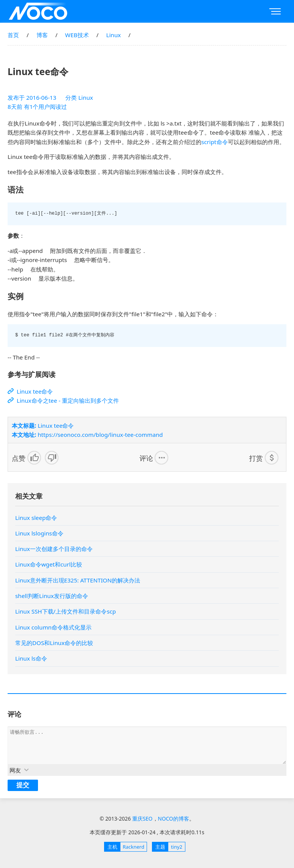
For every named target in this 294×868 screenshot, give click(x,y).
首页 (13, 35)
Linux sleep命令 (36, 518)
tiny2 (167, 847)
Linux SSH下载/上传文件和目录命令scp (66, 611)
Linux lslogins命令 (39, 533)
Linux (113, 35)
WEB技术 (77, 35)
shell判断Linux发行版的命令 (52, 596)
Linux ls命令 (31, 658)
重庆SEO (38, 11)
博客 (42, 35)
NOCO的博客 (174, 819)
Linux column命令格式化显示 (53, 627)
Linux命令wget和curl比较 (49, 564)
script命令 (215, 142)
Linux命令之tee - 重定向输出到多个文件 (63, 400)
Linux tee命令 (30, 391)
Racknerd (124, 847)
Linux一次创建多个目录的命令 (54, 549)
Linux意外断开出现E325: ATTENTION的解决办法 (78, 580)
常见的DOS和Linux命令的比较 (54, 643)
